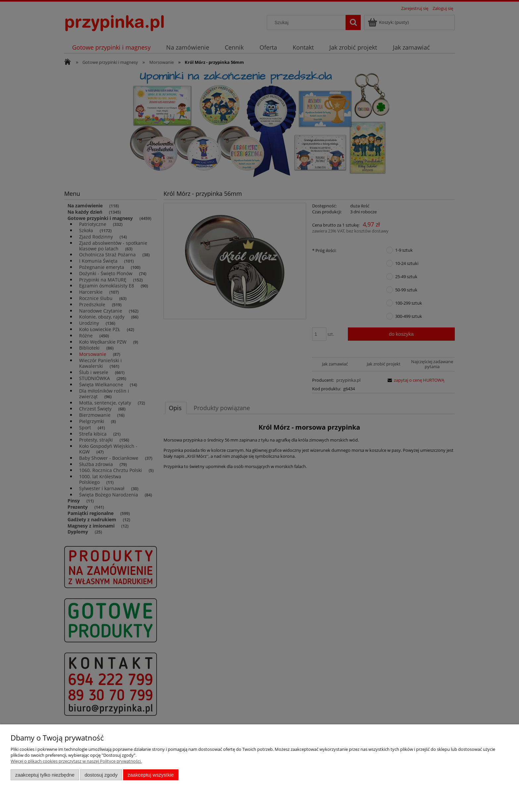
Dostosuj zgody (101, 775)
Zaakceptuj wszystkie (151, 775)
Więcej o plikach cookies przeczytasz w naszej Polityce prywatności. (76, 761)
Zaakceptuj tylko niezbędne (45, 775)
